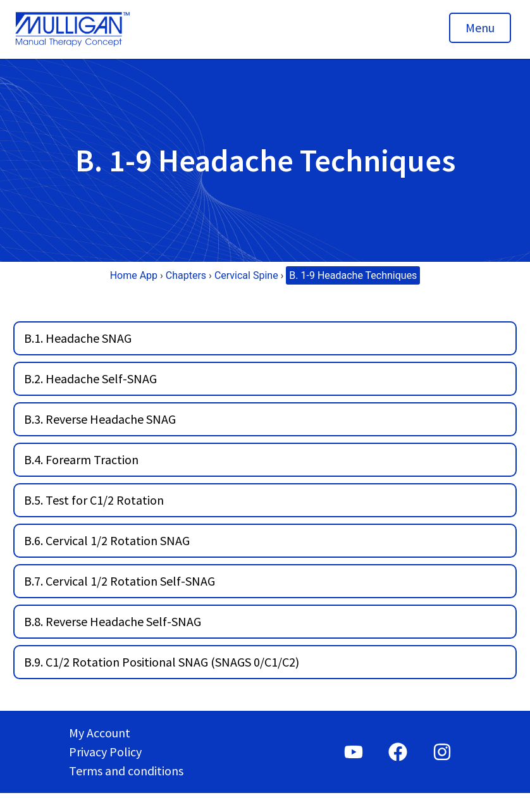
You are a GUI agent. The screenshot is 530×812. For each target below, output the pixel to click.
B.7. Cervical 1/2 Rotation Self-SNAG (120, 581)
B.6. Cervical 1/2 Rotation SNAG (107, 540)
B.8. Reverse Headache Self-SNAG (113, 621)
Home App (134, 275)
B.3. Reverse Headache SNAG (100, 419)
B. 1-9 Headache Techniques (353, 275)
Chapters (186, 275)
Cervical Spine (246, 275)
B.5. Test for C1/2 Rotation (94, 500)
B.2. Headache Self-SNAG (90, 378)
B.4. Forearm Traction (81, 459)
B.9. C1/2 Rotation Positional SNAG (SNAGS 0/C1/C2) (162, 662)
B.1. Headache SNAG (78, 338)
